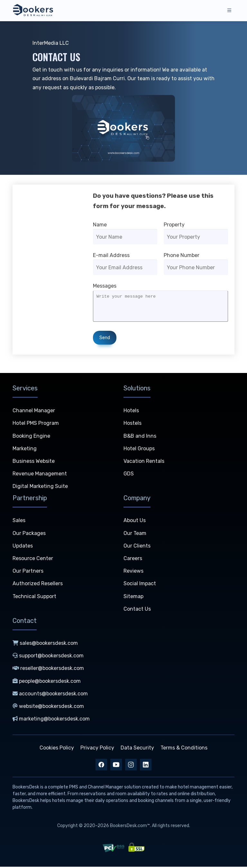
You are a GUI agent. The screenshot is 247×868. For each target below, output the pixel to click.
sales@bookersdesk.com (45, 644)
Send (105, 343)
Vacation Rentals (144, 462)
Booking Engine (31, 437)
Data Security (137, 749)
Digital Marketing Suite (40, 488)
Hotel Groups (139, 450)
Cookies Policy (57, 749)
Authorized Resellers (38, 585)
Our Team (135, 534)
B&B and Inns (140, 437)
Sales (19, 522)
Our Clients (137, 547)
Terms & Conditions (184, 749)
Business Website (34, 462)
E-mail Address (111, 255)
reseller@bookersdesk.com (48, 670)
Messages (105, 286)
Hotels (131, 412)
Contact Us (137, 610)
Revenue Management (40, 475)
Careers (133, 560)
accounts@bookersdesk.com (50, 695)
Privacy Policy (97, 749)
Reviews (133, 572)
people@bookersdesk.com (47, 682)
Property (174, 225)
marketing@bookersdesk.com (51, 720)
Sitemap (133, 598)
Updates (23, 547)
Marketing (25, 450)
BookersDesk (26, 789)
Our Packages (29, 534)
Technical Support (34, 598)
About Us (135, 522)
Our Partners (28, 572)
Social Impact (140, 585)
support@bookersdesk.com (48, 657)
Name (100, 225)
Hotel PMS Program (36, 425)
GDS (129, 475)
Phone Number (182, 255)
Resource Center (33, 560)
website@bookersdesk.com (48, 707)
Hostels (133, 425)
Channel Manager (34, 412)
